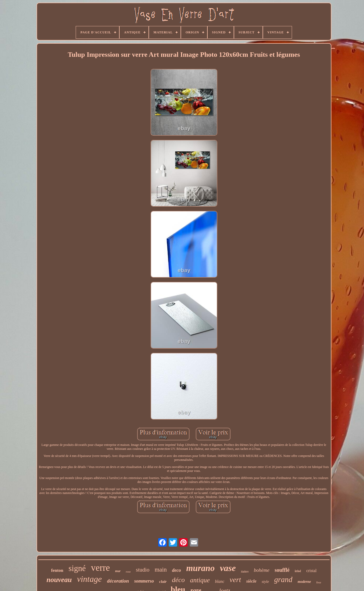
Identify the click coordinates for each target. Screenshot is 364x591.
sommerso (144, 581)
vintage (89, 579)
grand (283, 579)
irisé (298, 571)
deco (176, 570)
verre (100, 568)
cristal (311, 571)
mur (118, 571)
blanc (220, 581)
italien (245, 572)
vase (228, 568)
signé (77, 568)
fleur (319, 582)
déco (178, 580)
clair (163, 582)
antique (200, 580)
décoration (118, 581)
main (161, 570)
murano (200, 568)
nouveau (59, 580)
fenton (57, 570)
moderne (304, 582)
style (265, 582)
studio (143, 570)
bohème (262, 570)
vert (235, 580)
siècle (251, 581)
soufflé (282, 570)
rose (128, 572)
